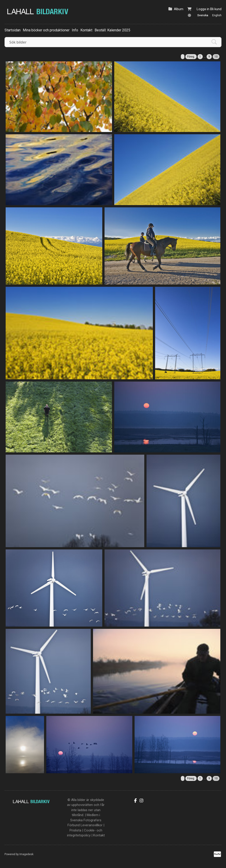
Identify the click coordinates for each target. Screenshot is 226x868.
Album (179, 9)
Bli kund (216, 9)
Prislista (75, 830)
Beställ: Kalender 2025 (112, 30)
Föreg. (191, 57)
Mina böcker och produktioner (46, 30)
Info (75, 30)
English (217, 15)
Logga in (203, 9)
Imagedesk (26, 854)
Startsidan (13, 30)
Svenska (203, 15)
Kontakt (86, 30)
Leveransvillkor (92, 825)
